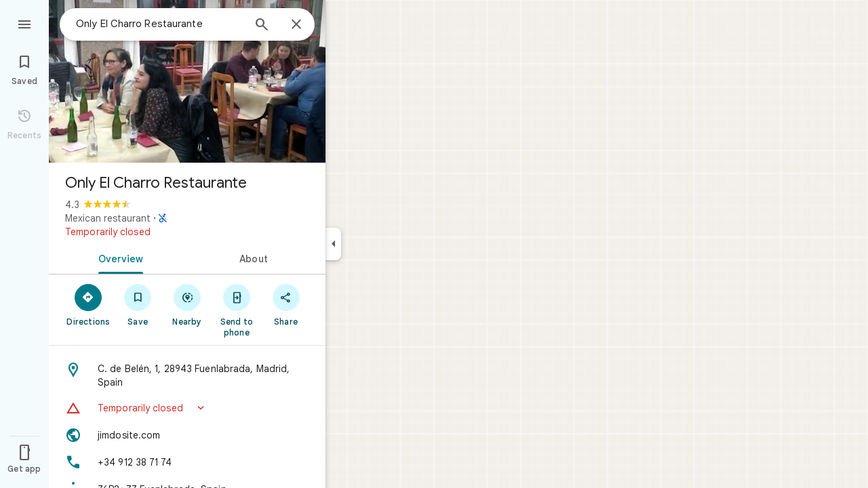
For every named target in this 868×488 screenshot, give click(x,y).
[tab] (118, 258)
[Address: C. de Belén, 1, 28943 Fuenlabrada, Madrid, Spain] (187, 375)
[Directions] (88, 304)
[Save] (138, 304)
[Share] (286, 304)
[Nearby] (188, 304)
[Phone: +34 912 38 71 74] (187, 462)
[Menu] (24, 23)
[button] (187, 408)
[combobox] (159, 24)
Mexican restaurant (108, 218)
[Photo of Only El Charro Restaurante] (187, 81)
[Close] (296, 25)
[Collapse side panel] (333, 244)
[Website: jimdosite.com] (187, 435)
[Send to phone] (236, 310)
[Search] (262, 26)
